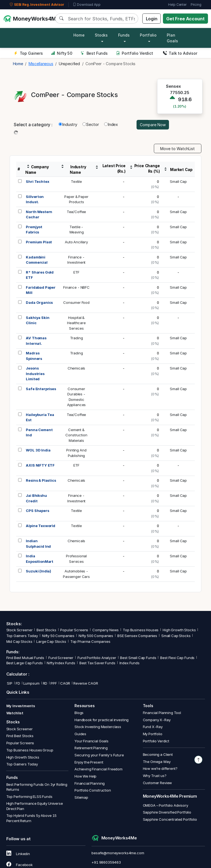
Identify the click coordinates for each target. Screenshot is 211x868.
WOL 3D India (38, 450)
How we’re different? (160, 768)
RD (45, 683)
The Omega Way (157, 762)
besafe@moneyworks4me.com (118, 853)
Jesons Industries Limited (35, 374)
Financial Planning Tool (162, 713)
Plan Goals (172, 38)
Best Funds (94, 53)
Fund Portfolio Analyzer (97, 658)
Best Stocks (46, 630)
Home (79, 35)
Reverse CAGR (86, 683)
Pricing (196, 5)
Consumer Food (76, 302)
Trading (77, 338)
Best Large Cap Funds (25, 663)
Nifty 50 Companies (58, 636)
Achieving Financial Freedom (98, 769)
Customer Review (158, 783)
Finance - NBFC (76, 287)
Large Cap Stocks (51, 641)
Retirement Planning (91, 748)
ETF (77, 272)
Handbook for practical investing (102, 720)
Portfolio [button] (148, 35)
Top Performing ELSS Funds (29, 797)
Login (152, 19)
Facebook (20, 865)
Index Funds (130, 663)
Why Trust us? (155, 776)
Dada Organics (39, 302)
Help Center (177, 5)
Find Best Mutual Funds (25, 658)
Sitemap (81, 797)
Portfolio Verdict (134, 53)
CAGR (65, 683)
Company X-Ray (157, 720)
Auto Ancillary (76, 242)
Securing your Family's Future (99, 755)
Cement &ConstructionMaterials (76, 435)
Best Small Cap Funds (138, 658)
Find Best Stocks (20, 736)
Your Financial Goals (91, 741)
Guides (80, 734)
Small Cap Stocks (176, 636)
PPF (54, 683)
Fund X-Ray (153, 727)
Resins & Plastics (41, 480)
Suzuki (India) (38, 571)
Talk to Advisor (180, 53)
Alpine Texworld (41, 526)
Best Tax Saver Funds (97, 663)
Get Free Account (185, 19)
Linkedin (18, 854)
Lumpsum (31, 683)
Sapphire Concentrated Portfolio (170, 819)
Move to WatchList (177, 149)
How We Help (85, 776)
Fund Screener (61, 658)
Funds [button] (124, 35)
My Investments (21, 706)
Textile (76, 181)
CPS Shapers (37, 511)
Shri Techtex (38, 181)
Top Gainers (28, 53)
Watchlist (15, 713)
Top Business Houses (141, 630)
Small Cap (178, 181)
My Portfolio (153, 734)
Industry (68, 124)
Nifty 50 (62, 53)
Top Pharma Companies (90, 641)
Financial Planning (90, 783)
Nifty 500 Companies (96, 636)
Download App (87, 5)
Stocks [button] (101, 35)
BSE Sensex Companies (137, 636)
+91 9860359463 (106, 862)
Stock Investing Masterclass (98, 727)
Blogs (79, 713)
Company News (105, 630)
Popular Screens (74, 630)
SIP (9, 683)
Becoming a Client (158, 754)
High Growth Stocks (179, 630)
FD (18, 683)
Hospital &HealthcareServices (76, 323)
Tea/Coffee (77, 212)
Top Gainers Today (22, 636)
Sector (91, 124)
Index (111, 124)
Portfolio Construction (93, 790)
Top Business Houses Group (30, 750)
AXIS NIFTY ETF (40, 465)
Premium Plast (39, 242)
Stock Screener (20, 630)
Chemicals (77, 368)
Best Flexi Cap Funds (177, 658)
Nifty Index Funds (61, 663)
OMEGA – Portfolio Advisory (166, 805)
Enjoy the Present (89, 762)
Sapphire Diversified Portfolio (167, 812)
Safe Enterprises (41, 389)
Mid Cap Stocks (19, 641)
